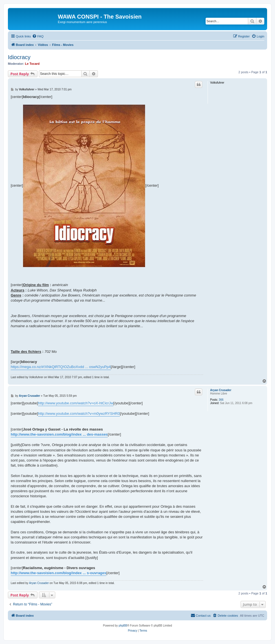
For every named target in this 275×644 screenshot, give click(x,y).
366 (221, 400)
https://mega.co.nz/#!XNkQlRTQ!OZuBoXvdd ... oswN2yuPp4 (61, 367)
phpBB (123, 626)
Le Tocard (32, 64)
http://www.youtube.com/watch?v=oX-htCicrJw (76, 403)
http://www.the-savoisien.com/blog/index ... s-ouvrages (59, 573)
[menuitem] (38, 36)
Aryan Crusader (221, 390)
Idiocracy (19, 57)
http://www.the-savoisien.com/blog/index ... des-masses (59, 434)
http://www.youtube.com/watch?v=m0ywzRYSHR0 (79, 414)
